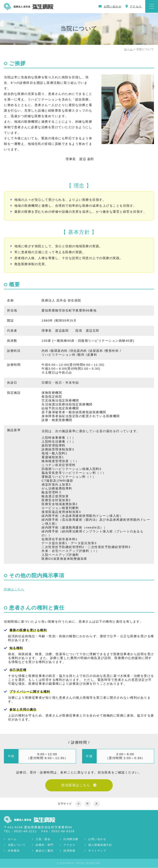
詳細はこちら (14, 589)
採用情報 (72, 851)
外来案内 (14, 851)
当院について (17, 845)
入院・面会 (45, 839)
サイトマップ (102, 851)
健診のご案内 (46, 851)
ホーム (129, 49)
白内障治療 (74, 839)
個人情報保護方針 (105, 845)
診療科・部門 (46, 845)
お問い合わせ (102, 839)
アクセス (72, 845)
